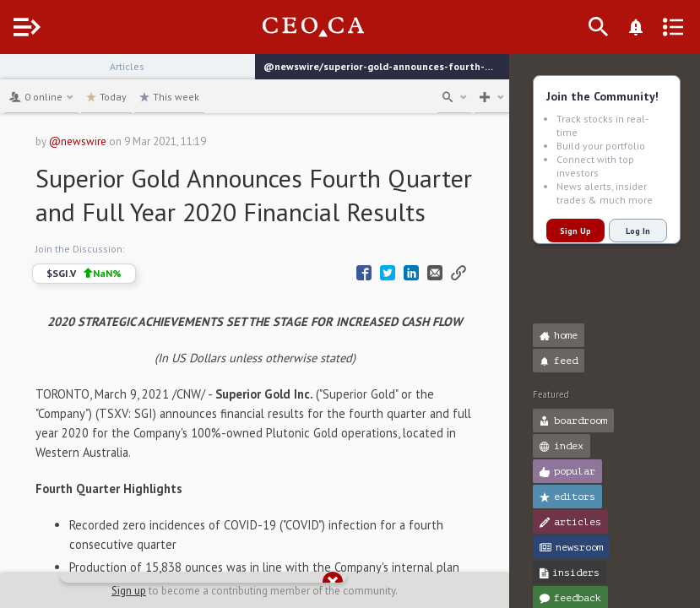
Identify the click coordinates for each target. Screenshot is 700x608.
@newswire (109, 141)
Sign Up (575, 231)
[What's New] (663, 27)
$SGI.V (115, 307)
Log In (638, 231)
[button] (17, 74)
